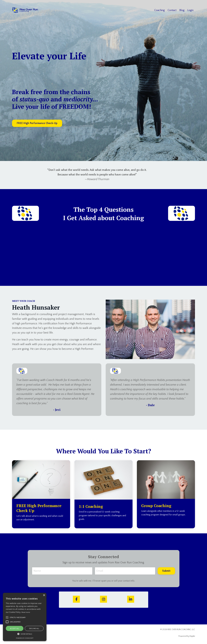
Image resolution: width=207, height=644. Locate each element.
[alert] (25, 617)
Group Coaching (157, 506)
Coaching (160, 10)
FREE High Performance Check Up (40, 508)
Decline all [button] (34, 628)
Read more (26, 612)
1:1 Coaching (92, 506)
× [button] (44, 595)
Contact (172, 10)
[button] (25, 634)
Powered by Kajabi (187, 637)
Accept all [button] (15, 628)
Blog (182, 10)
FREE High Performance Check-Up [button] (37, 123)
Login (190, 10)
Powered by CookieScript (25, 638)
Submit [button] (166, 571)
